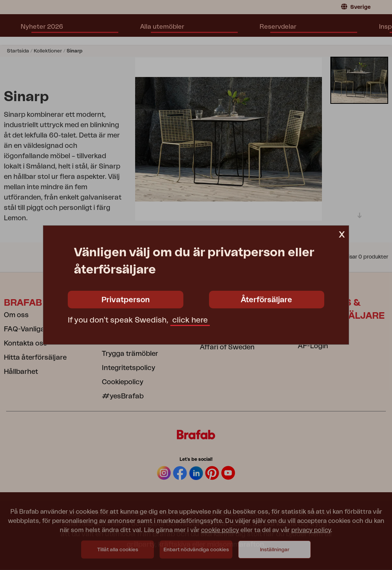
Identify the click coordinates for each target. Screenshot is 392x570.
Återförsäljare (266, 300)
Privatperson (126, 300)
